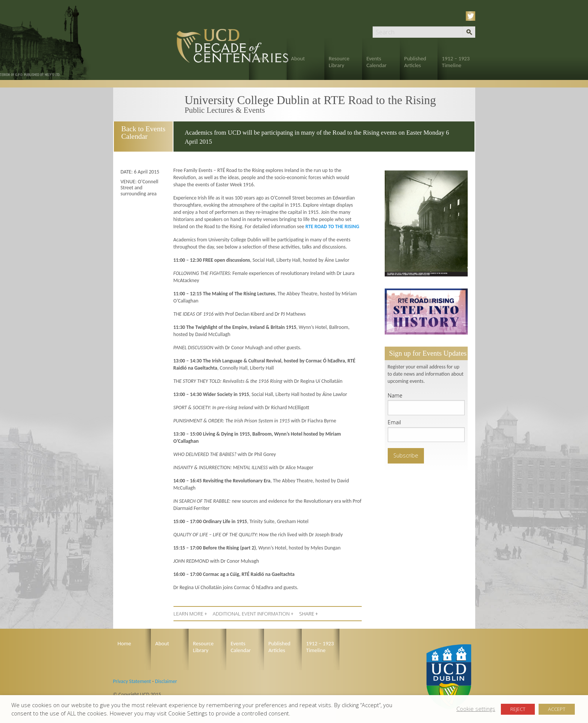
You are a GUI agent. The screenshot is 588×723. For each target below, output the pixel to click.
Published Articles (415, 62)
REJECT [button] (518, 709)
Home (260, 58)
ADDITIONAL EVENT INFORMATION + (253, 614)
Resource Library (339, 62)
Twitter (472, 16)
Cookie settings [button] (476, 709)
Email (394, 422)
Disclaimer (166, 681)
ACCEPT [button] (557, 709)
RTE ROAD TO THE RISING (332, 226)
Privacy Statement (132, 681)
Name (395, 395)
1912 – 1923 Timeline (456, 62)
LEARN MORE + (190, 614)
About (298, 58)
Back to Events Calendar (143, 133)
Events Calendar (377, 62)
